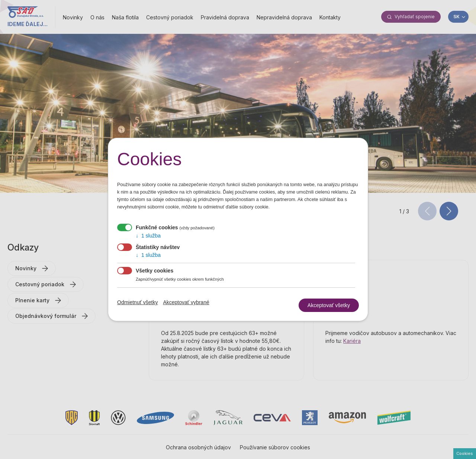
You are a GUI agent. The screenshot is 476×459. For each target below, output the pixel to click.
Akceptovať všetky (329, 305)
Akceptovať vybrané (186, 302)
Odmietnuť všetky (138, 302)
